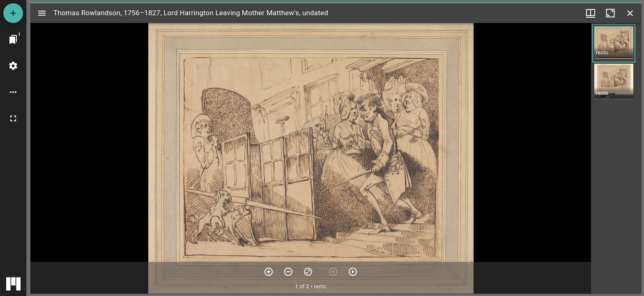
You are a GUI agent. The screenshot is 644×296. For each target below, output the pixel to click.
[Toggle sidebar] (42, 13)
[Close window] (630, 13)
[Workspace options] (13, 92)
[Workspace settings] (13, 66)
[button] (614, 43)
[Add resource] (13, 13)
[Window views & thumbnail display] (591, 13)
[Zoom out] (288, 272)
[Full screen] (13, 118)
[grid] (616, 158)
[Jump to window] (13, 39)
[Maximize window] (610, 13)
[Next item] (353, 272)
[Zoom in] (269, 272)
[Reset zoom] (308, 272)
